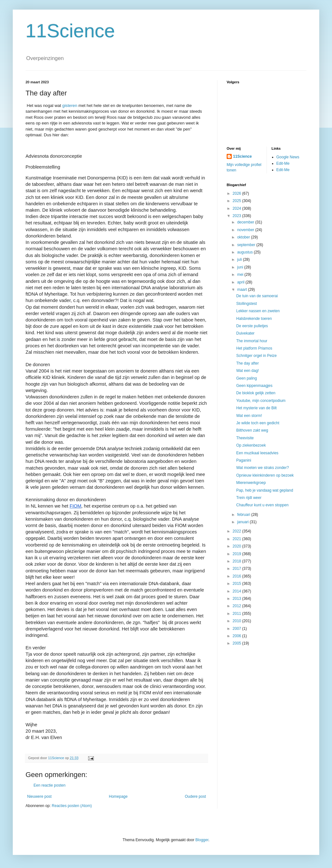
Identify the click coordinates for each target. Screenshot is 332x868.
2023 (238, 216)
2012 (238, 606)
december (246, 222)
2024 (238, 208)
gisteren (70, 106)
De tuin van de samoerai (257, 296)
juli (240, 260)
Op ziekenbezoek (251, 445)
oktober (244, 237)
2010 (238, 621)
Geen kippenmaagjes (254, 386)
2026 (238, 193)
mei (241, 275)
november (246, 230)
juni (241, 267)
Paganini (244, 460)
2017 (238, 569)
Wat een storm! (249, 416)
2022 (238, 531)
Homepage (118, 796)
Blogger (202, 840)
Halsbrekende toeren (254, 319)
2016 (238, 576)
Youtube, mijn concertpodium (261, 401)
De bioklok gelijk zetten (256, 393)
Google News (288, 157)
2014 (238, 591)
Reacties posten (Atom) (72, 806)
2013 (238, 599)
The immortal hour (252, 341)
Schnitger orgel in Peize (257, 356)
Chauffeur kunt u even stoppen (262, 505)
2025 (238, 201)
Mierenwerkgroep (251, 483)
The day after (248, 363)
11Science (70, 31)
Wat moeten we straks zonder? (263, 468)
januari (243, 522)
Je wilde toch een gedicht (258, 423)
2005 (238, 643)
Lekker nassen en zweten (258, 311)
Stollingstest (247, 304)
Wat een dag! (248, 371)
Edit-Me (283, 163)
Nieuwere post (39, 796)
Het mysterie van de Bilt (257, 408)
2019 (238, 554)
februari (244, 515)
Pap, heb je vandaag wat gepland (265, 490)
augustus (245, 252)
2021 (238, 539)
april (241, 282)
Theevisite (245, 438)
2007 (238, 629)
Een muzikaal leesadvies (257, 453)
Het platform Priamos (254, 348)
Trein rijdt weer (249, 498)
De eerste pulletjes (252, 326)
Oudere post (195, 796)
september (247, 245)
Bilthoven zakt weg (252, 430)
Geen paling (247, 378)
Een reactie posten (49, 785)
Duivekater (245, 333)
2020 (238, 546)
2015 (238, 584)
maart (243, 290)
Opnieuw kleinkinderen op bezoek (265, 475)
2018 (238, 561)
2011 (238, 614)
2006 (238, 636)
